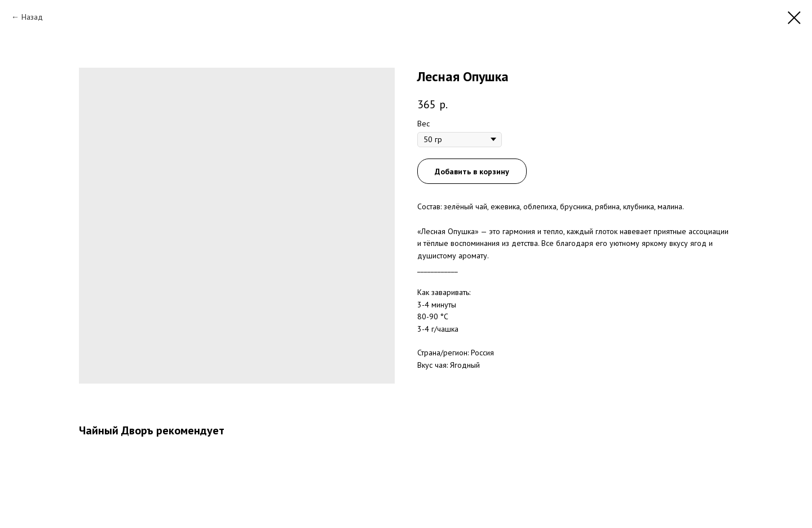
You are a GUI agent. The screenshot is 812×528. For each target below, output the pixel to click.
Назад (32, 17)
